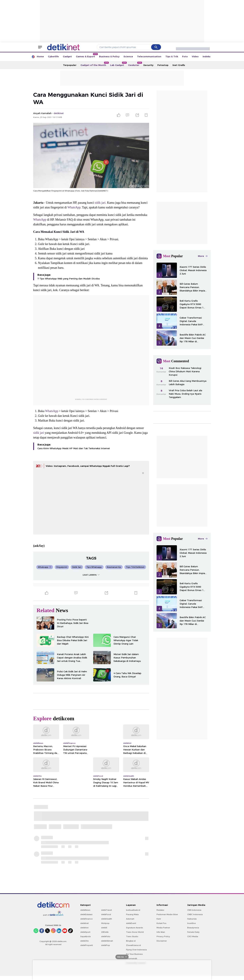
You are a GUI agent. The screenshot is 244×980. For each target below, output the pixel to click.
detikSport (85, 932)
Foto (185, 56)
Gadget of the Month (94, 64)
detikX (104, 928)
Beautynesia (193, 928)
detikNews (85, 910)
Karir (159, 919)
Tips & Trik (172, 56)
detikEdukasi (86, 914)
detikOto (85, 941)
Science (128, 56)
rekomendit (132, 958)
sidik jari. (100, 203)
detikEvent (131, 923)
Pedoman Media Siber (167, 914)
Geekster (135, 64)
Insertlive (191, 923)
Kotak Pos (161, 923)
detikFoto (106, 936)
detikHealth (107, 919)
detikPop (106, 945)
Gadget (67, 56)
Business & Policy (109, 56)
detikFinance (86, 919)
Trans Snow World (135, 932)
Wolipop (105, 923)
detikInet (84, 923)
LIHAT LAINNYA (91, 575)
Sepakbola (85, 936)
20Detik (105, 932)
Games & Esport (87, 55)
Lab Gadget (118, 64)
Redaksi (160, 910)
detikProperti (87, 945)
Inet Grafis (179, 65)
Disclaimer (162, 941)
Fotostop (163, 65)
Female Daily (193, 932)
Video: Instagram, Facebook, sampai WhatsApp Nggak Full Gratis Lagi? (88, 466)
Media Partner (163, 928)
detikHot (84, 928)
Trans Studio (132, 936)
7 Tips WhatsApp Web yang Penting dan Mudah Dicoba (69, 279)
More (203, 256)
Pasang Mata (132, 914)
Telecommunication (149, 56)
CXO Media (193, 936)
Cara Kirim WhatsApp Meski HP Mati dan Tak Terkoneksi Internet (74, 448)
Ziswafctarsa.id (133, 945)
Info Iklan (161, 932)
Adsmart (130, 919)
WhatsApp (74, 207)
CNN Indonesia (194, 910)
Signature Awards (135, 928)
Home (40, 56)
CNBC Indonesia (195, 914)
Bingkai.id (131, 941)
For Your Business (134, 954)
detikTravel (106, 910)
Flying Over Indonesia (136, 950)
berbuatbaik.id (133, 910)
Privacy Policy (163, 936)
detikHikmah (107, 941)
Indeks (207, 56)
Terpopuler (70, 65)
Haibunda (192, 919)
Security (148, 65)
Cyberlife (53, 56)
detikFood (106, 914)
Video (195, 56)
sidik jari (39, 433)
